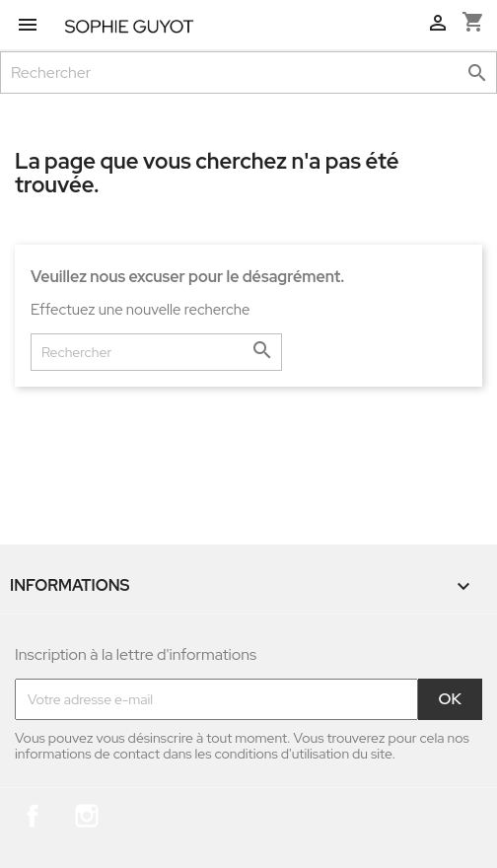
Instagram (87, 816)
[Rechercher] (248, 72)
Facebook (33, 816)
